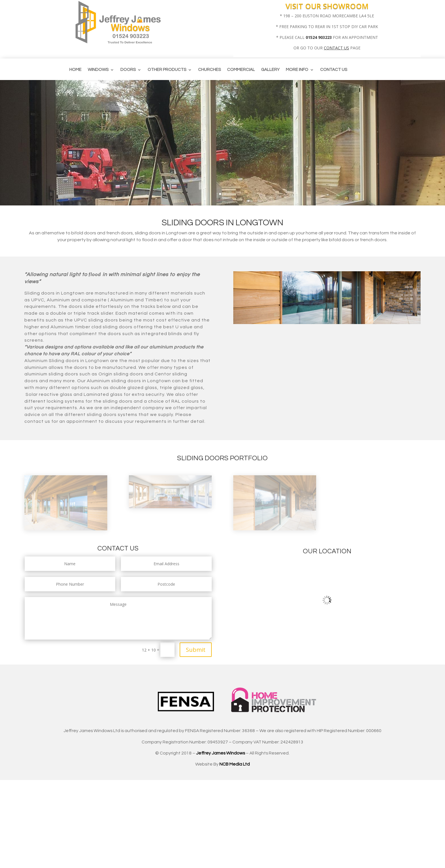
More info (297, 70)
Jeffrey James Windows (221, 753)
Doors (128, 70)
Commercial (241, 70)
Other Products (167, 70)
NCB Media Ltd (235, 764)
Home (75, 70)
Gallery (270, 70)
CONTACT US (336, 48)
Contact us (334, 70)
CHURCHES (209, 70)
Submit (196, 650)
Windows (98, 70)
